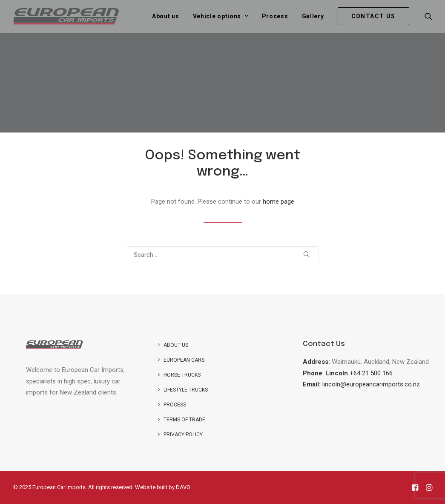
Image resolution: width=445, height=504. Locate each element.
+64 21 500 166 (371, 373)
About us (166, 16)
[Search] (223, 255)
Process (275, 16)
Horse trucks (182, 375)
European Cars (184, 360)
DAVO (183, 487)
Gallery (313, 16)
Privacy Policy (183, 435)
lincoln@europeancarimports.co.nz (371, 384)
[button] (428, 16)
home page (278, 202)
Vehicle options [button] (221, 16)
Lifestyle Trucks (186, 390)
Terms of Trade (184, 420)
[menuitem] (166, 16)
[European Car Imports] (66, 16)
